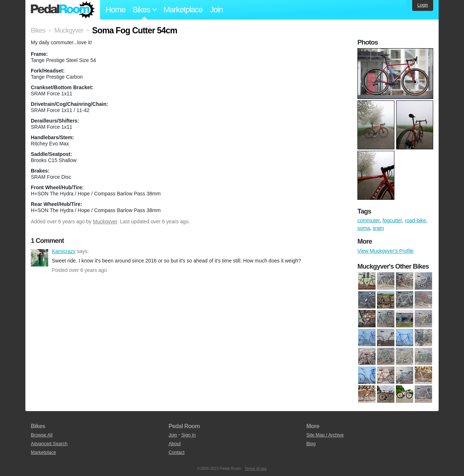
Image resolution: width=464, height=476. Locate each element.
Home (115, 10)
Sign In (188, 435)
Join (216, 10)
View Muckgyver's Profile (386, 251)
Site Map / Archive (325, 435)
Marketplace (183, 10)
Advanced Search (49, 444)
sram (378, 228)
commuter (368, 220)
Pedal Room (63, 10)
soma (364, 228)
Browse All (42, 435)
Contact (177, 452)
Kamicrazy (40, 258)
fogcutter (392, 220)
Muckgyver (105, 222)
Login (422, 5)
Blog (311, 444)
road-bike (415, 220)
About (175, 444)
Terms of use (256, 468)
